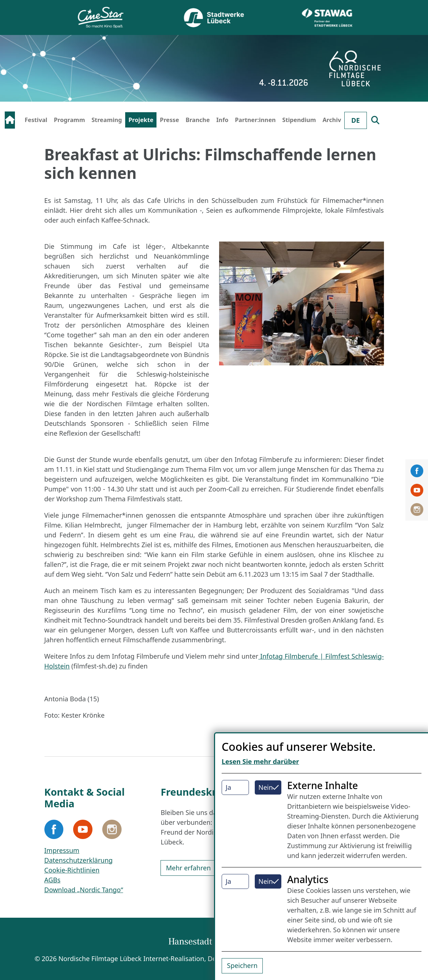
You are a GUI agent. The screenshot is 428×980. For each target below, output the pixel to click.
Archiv (332, 120)
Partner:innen (255, 120)
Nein (266, 787)
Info (222, 120)
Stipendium (299, 120)
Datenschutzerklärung (79, 860)
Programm (70, 120)
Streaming (107, 120)
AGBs (53, 880)
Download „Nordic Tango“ (84, 890)
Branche (198, 120)
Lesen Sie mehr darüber (260, 761)
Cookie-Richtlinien (72, 870)
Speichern (242, 965)
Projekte (141, 120)
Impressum (62, 850)
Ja (228, 787)
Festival (36, 120)
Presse (169, 120)
